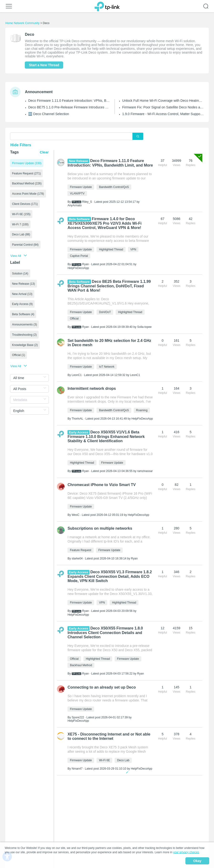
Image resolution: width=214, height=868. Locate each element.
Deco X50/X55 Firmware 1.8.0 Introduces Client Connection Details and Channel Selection (105, 633)
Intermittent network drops (92, 388)
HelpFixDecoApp (78, 268)
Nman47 (77, 769)
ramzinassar (145, 471)
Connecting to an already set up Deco (102, 687)
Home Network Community (22, 23)
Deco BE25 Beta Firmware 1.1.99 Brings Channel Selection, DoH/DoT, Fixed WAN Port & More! (109, 286)
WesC (76, 515)
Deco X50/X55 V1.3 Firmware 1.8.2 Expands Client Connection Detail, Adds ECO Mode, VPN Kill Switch (110, 576)
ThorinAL (77, 419)
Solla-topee (145, 327)
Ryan (86, 264)
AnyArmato (74, 205)
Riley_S (87, 202)
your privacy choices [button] (186, 852)
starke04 (77, 558)
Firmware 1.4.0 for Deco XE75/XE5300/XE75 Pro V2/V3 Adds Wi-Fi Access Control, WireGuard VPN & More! (104, 223)
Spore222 (78, 717)
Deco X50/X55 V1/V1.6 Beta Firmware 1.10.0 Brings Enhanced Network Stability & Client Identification (106, 437)
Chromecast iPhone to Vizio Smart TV (102, 485)
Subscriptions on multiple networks (100, 528)
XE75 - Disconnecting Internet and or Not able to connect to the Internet (109, 736)
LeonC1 (77, 375)
